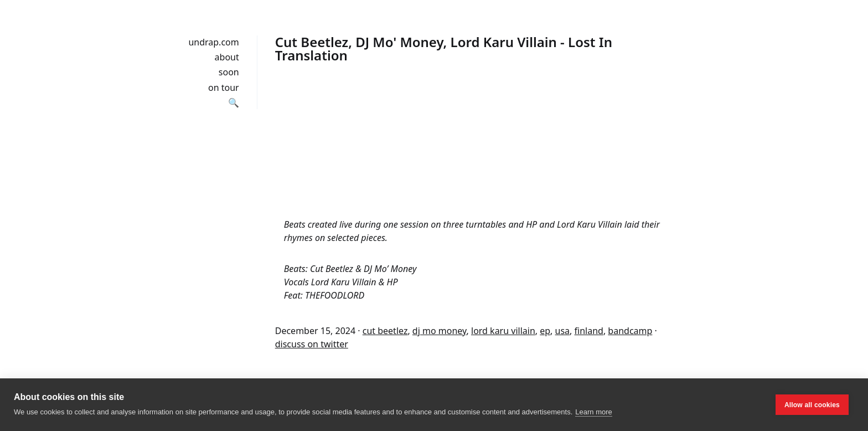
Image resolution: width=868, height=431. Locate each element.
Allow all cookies (812, 405)
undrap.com (213, 42)
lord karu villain (503, 331)
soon (229, 72)
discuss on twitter (312, 344)
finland (589, 331)
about (227, 57)
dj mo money (440, 331)
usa (563, 331)
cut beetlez (385, 331)
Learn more (593, 412)
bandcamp (630, 331)
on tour (224, 88)
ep (545, 331)
